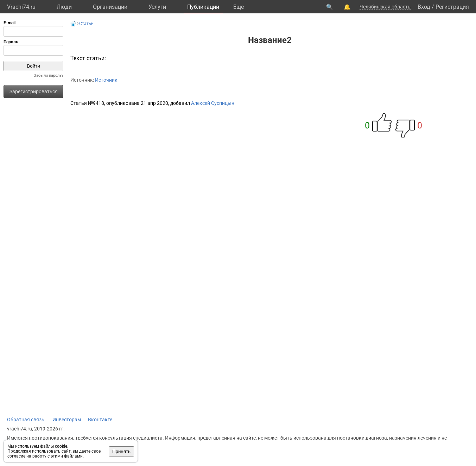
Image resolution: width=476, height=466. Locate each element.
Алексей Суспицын (213, 103)
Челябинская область (385, 7)
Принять (121, 451)
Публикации (203, 7)
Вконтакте (100, 420)
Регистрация (452, 7)
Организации (110, 7)
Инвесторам (67, 420)
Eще (239, 7)
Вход (424, 7)
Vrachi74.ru (21, 7)
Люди (64, 7)
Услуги (157, 7)
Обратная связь (26, 420)
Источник (106, 80)
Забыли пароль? (49, 75)
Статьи (86, 24)
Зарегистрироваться (34, 92)
